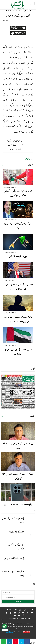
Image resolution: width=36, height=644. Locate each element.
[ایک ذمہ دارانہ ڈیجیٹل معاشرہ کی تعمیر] (30, 562)
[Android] (18, 615)
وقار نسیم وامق (21, 549)
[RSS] (22, 615)
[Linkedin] (14, 613)
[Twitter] (26, 613)
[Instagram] (18, 613)
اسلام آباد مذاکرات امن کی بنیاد (16, 545)
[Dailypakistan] (15, 5)
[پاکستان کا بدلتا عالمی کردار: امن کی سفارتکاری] (30, 522)
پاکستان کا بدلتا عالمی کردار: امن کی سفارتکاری (13, 518)
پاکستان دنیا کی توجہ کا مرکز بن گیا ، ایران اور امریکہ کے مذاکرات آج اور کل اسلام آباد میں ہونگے (14, 145)
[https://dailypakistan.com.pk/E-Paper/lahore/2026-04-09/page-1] (18, 392)
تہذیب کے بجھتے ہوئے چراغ (16, 532)
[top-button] (2, 619)
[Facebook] (31, 613)
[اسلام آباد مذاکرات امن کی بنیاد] (30, 548)
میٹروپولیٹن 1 (27, 159)
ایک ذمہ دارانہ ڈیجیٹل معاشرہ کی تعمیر (14, 558)
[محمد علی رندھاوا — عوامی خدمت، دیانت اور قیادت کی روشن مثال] (30, 575)
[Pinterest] (9, 613)
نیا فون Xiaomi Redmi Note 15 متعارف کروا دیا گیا (18, 504)
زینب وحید (22, 522)
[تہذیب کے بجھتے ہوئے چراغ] (30, 535)
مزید (3, 165)
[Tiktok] (5, 613)
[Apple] (14, 615)
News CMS (17, 632)
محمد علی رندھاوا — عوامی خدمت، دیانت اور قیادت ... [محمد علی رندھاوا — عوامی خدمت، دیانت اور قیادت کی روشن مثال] (13, 573)
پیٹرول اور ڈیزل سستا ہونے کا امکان (18, 256)
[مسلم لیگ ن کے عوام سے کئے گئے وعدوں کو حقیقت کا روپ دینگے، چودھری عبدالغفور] (27, 642)
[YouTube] (22, 613)
